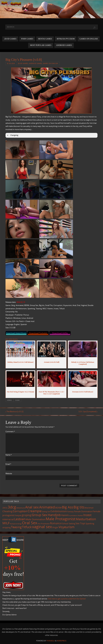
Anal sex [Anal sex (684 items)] (32, 507)
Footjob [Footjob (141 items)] (18, 515)
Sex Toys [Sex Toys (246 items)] (80, 523)
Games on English (50, 63)
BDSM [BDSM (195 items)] (58, 508)
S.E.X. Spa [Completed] (88, 412)
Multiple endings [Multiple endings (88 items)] (16, 524)
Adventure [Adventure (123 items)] (21, 508)
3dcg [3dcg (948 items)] (12, 507)
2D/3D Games (23, 63)
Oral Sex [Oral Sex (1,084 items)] (30, 523)
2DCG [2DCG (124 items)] (5, 508)
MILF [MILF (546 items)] (6, 523)
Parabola (51, 641)
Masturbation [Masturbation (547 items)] (86, 519)
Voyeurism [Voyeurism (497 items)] (67, 527)
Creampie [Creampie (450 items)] (35, 511)
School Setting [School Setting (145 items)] (69, 523)
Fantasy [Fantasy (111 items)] (70, 512)
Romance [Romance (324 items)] (56, 523)
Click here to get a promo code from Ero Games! (67, 599)
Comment (10, 431)
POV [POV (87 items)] (39, 524)
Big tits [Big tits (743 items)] (79, 507)
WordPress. (62, 641)
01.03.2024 (11, 63)
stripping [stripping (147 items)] (7, 527)
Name (9, 455)
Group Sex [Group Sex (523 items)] (39, 515)
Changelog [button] (12, 135)
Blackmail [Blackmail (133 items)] (89, 508)
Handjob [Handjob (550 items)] (54, 515)
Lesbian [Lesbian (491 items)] (20, 519)
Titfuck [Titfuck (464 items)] (27, 527)
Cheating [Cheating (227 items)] (7, 511)
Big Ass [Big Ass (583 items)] (68, 507)
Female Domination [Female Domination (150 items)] (83, 511)
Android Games (35, 63)
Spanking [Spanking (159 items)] (90, 523)
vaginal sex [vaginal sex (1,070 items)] (42, 527)
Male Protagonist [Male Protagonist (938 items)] (61, 519)
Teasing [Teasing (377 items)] (16, 527)
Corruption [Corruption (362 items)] (20, 511)
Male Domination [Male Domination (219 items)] (36, 519)
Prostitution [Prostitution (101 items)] (45, 524)
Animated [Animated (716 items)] (47, 507)
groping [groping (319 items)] (26, 515)
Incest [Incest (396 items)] (87, 515)
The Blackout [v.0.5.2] (15, 412)
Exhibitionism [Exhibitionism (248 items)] (59, 511)
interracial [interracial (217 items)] (8, 519)
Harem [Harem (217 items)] (65, 515)
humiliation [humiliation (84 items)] (73, 516)
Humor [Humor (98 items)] (80, 515)
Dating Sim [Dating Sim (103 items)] (46, 512)
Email (8, 464)
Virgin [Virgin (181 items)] (55, 527)
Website (9, 473)
